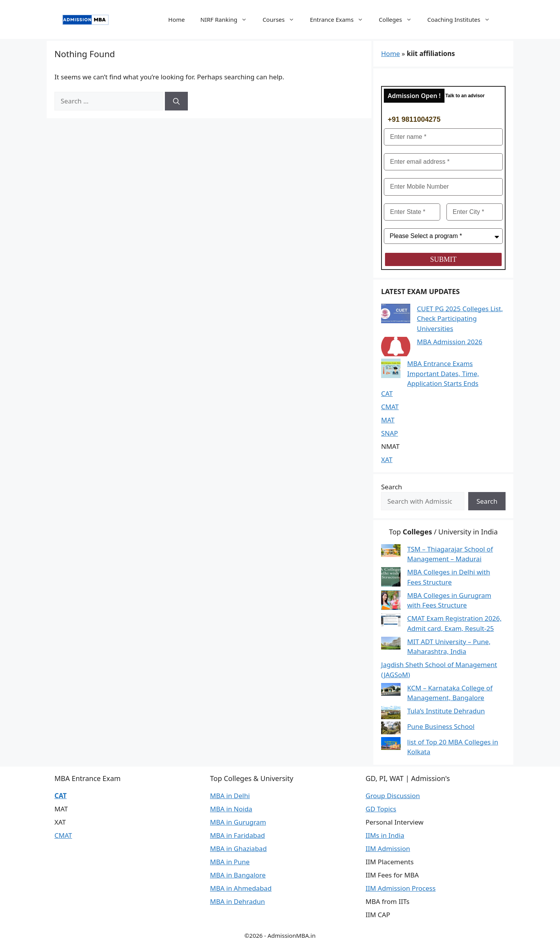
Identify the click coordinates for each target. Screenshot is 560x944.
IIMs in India (385, 835)
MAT (388, 420)
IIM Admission (388, 849)
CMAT (390, 407)
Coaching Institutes (463, 19)
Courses (282, 19)
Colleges (399, 19)
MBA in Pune (230, 862)
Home (177, 19)
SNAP (389, 433)
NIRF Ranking (227, 19)
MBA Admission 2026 (450, 342)
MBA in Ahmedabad (241, 888)
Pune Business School (441, 726)
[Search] (176, 101)
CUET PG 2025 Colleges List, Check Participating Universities (460, 319)
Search (392, 487)
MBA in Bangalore (238, 875)
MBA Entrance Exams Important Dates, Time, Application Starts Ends (443, 373)
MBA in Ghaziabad (238, 849)
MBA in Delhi (230, 796)
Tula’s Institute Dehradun (446, 711)
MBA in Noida (231, 809)
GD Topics (381, 809)
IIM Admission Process (401, 888)
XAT (387, 460)
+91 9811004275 (414, 119)
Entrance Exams (340, 19)
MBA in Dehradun (237, 901)
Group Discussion (393, 796)
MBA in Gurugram (238, 822)
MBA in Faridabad (237, 835)
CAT (387, 393)
